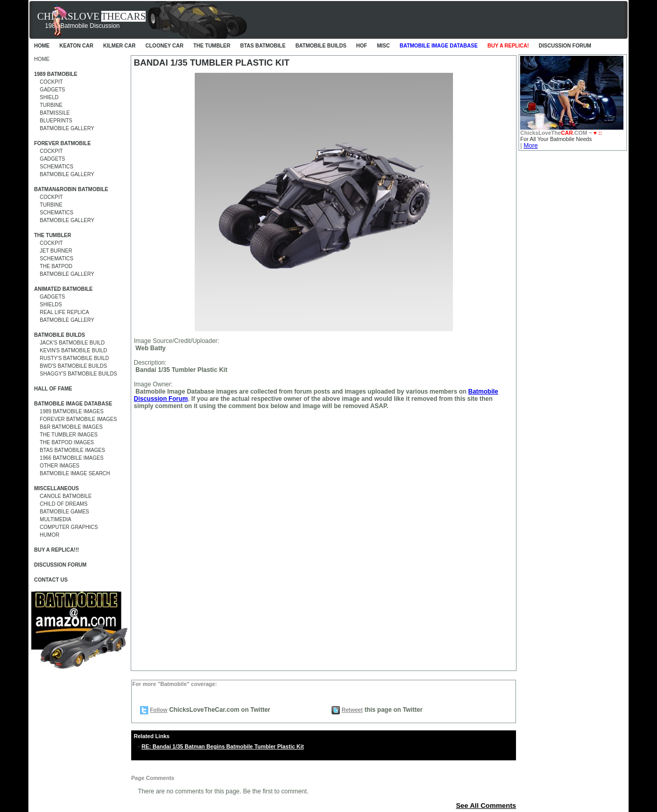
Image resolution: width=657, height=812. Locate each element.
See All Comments (486, 806)
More (531, 146)
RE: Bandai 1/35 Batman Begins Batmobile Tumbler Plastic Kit (223, 746)
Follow (159, 710)
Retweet (352, 710)
